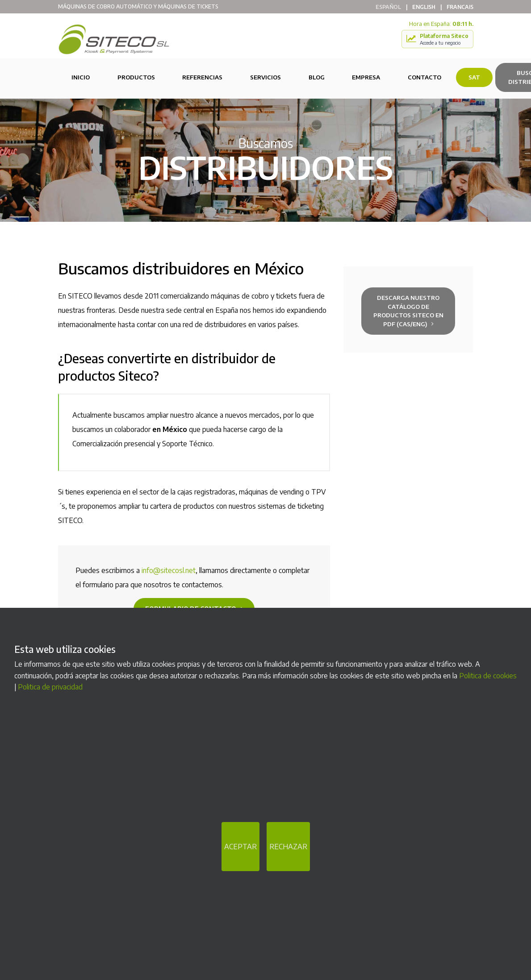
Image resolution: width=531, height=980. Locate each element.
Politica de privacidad (50, 687)
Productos (136, 77)
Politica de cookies (488, 676)
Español (388, 7)
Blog (317, 77)
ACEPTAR (240, 847)
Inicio (81, 77)
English (424, 7)
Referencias (202, 77)
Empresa (366, 77)
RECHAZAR (288, 847)
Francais (460, 7)
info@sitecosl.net (169, 570)
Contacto (424, 77)
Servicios (265, 77)
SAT (474, 77)
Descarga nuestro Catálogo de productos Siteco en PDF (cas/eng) (408, 311)
